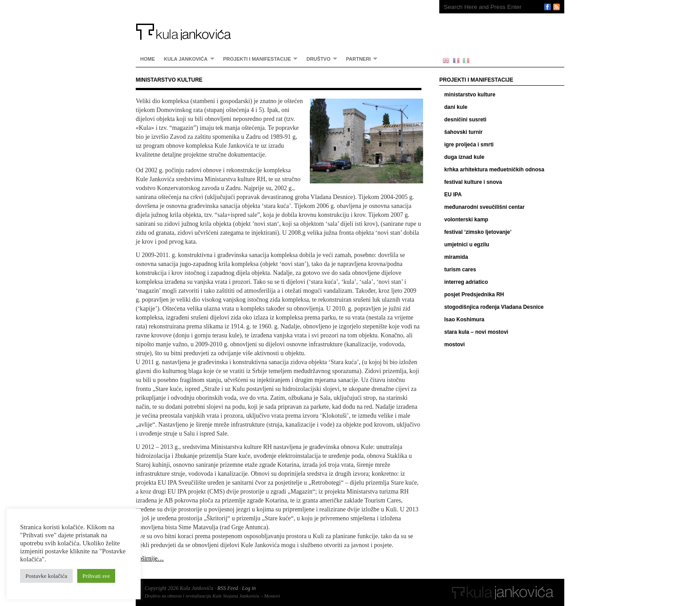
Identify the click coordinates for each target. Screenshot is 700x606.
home (148, 59)
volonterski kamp (466, 220)
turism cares (460, 270)
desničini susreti (465, 120)
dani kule (456, 107)
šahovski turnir (463, 132)
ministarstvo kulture (470, 95)
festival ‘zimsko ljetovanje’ (478, 232)
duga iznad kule (464, 157)
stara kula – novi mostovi (476, 332)
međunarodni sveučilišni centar (484, 207)
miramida (456, 257)
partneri (359, 59)
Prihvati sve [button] (96, 576)
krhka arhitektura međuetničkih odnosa (494, 170)
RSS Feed (228, 588)
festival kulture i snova (473, 182)
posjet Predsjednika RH (474, 295)
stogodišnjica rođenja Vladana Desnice (494, 307)
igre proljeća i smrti (469, 145)
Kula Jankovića (279, 20)
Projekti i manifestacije (258, 59)
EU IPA (453, 195)
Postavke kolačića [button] (46, 576)
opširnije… (150, 558)
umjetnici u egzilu (467, 245)
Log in (249, 588)
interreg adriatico (466, 282)
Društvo (319, 59)
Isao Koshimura (464, 320)
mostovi (454, 345)
